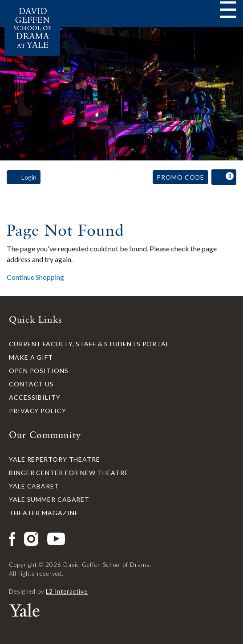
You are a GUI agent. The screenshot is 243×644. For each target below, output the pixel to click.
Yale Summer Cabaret (49, 499)
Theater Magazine (44, 513)
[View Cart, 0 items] (224, 177)
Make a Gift (31, 357)
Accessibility (35, 397)
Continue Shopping (35, 277)
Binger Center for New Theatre (69, 473)
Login (24, 177)
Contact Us (31, 384)
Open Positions (39, 371)
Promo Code (180, 177)
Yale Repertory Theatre (55, 459)
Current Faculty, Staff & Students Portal (89, 344)
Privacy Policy (38, 411)
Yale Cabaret (34, 486)
